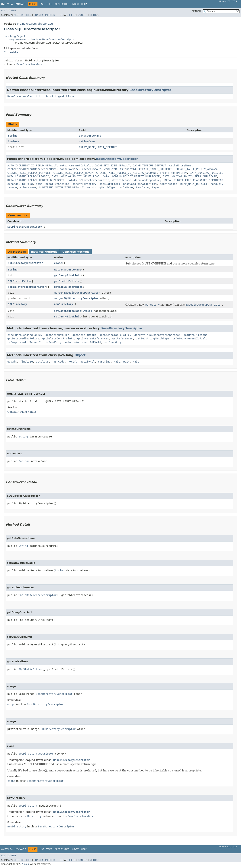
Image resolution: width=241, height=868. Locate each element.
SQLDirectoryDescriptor (25, 227)
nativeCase (87, 141)
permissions (168, 184)
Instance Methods (44, 252)
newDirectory (64, 304)
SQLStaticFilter (20, 281)
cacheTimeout (91, 169)
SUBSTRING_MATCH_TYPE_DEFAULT (61, 187)
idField (27, 184)
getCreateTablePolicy (115, 335)
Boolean (13, 141)
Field (28, 15)
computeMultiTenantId (120, 169)
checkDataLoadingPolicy (25, 335)
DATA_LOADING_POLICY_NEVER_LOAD (76, 176)
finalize (26, 362)
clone (58, 263)
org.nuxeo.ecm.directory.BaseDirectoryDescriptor (42, 39)
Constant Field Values (22, 412)
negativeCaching (57, 184)
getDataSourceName (67, 270)
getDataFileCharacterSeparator (157, 335)
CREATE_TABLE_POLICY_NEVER (73, 173)
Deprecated (62, 4)
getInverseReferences (93, 338)
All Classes (9, 11)
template (142, 187)
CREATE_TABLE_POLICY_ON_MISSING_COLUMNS (126, 173)
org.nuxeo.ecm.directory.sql (35, 24)
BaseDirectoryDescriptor (35, 64)
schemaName (28, 187)
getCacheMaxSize (57, 335)
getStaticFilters (67, 281)
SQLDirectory (17, 304)
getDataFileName (195, 335)
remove (12, 187)
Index (75, 4)
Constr (38, 15)
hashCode (58, 362)
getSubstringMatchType (153, 338)
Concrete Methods (76, 252)
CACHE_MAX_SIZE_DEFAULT (112, 165)
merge (58, 293)
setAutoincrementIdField (83, 342)
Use (42, 4)
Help (84, 4)
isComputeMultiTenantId (25, 342)
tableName (126, 187)
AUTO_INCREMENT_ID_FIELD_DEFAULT (32, 165)
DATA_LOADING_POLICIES (206, 173)
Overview (7, 4)
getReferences (122, 338)
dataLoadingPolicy (148, 180)
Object (80, 355)
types (156, 187)
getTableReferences (68, 287)
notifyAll (88, 362)
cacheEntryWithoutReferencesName (32, 169)
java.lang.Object (14, 36)
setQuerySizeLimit (67, 317)
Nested (18, 15)
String (13, 136)
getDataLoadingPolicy (23, 338)
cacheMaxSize (69, 169)
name (39, 184)
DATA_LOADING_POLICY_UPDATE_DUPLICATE (36, 180)
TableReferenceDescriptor (27, 287)
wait (117, 362)
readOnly (217, 184)
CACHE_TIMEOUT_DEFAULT (149, 165)
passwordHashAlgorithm (140, 184)
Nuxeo (25, 864)
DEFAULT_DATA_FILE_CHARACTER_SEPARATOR (194, 180)
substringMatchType (101, 187)
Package (21, 4)
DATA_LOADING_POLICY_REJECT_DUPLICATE (131, 176)
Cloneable (11, 52)
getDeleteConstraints (58, 338)
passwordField (110, 184)
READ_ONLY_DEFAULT (194, 184)
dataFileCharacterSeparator (88, 180)
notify (72, 362)
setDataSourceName (67, 311)
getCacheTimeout (84, 335)
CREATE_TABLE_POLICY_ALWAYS (196, 169)
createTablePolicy (173, 173)
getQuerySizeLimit (67, 275)
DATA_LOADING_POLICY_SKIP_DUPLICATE (190, 176)
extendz (13, 184)
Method (50, 15)
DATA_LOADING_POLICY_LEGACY (28, 176)
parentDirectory (84, 184)
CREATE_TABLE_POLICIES (156, 169)
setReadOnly (113, 342)
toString (104, 362)
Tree (49, 4)
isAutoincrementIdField (190, 338)
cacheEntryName (180, 165)
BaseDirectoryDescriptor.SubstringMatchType (41, 96)
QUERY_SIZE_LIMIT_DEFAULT (98, 147)
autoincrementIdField (76, 165)
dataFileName (122, 180)
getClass (42, 362)
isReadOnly (53, 342)
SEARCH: (197, 11)
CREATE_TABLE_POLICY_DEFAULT (29, 173)
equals (12, 362)
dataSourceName (90, 136)
